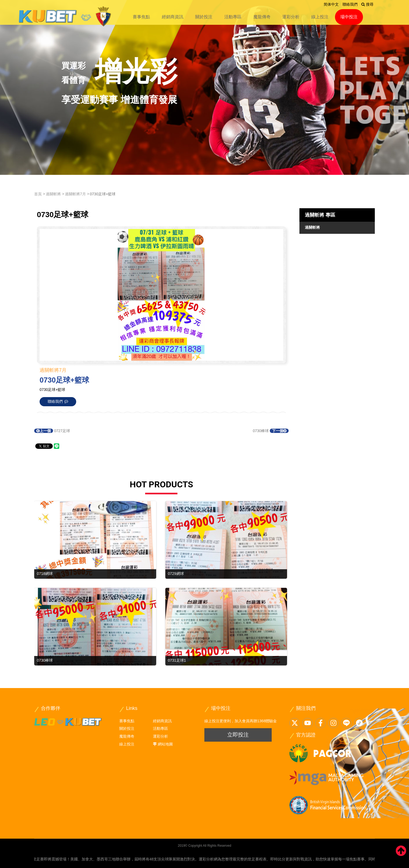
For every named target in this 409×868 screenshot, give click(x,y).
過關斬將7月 (75, 194)
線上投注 (320, 17)
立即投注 (238, 735)
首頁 (38, 194)
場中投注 (349, 17)
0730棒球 (271, 431)
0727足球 (52, 431)
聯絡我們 (350, 4)
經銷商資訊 (173, 17)
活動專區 (233, 17)
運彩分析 (291, 17)
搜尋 (367, 4)
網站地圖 (165, 744)
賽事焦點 (141, 17)
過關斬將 (53, 194)
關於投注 (204, 17)
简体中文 (331, 4)
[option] (204, 87)
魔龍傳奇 (262, 17)
